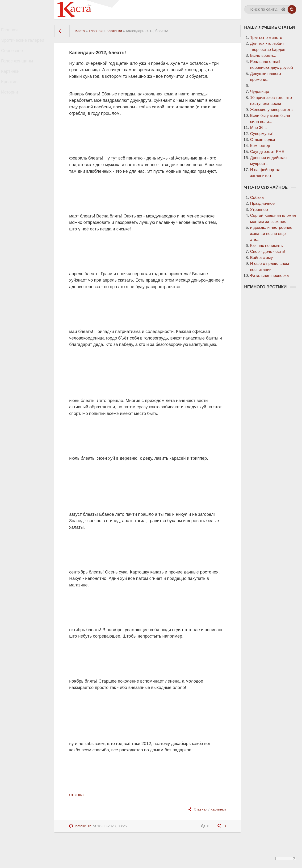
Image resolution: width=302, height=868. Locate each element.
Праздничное (262, 203)
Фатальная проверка (269, 276)
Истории (14, 106)
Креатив (13, 93)
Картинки (14, 81)
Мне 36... (258, 128)
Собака (257, 198)
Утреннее (259, 210)
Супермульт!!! (263, 134)
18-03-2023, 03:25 (112, 826)
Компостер (260, 146)
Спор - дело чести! (267, 252)
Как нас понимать (266, 246)
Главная (14, 31)
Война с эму (261, 258)
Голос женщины (21, 68)
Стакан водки (262, 140)
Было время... (263, 55)
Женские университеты (272, 110)
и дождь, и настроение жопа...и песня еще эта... (271, 233)
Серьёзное (16, 56)
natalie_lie (84, 826)
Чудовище (260, 92)
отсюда (76, 795)
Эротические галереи (26, 43)
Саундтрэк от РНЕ (267, 152)
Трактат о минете (266, 38)
